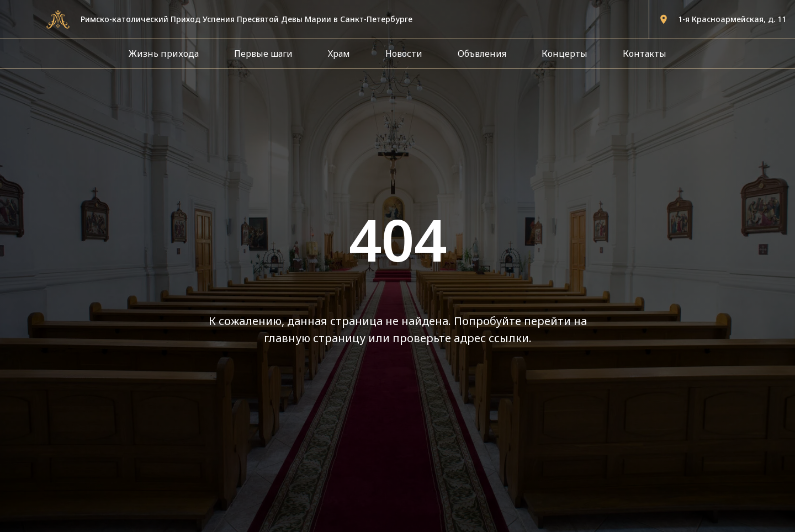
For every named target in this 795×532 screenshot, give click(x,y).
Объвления (482, 54)
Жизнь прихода (164, 54)
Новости (404, 54)
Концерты (565, 54)
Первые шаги (263, 54)
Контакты (645, 54)
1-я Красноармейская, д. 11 (732, 19)
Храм (339, 54)
